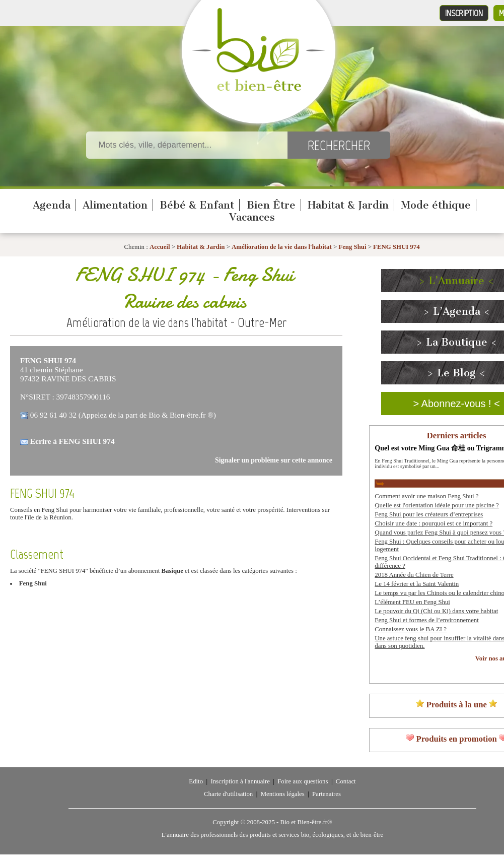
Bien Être (271, 205)
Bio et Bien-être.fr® (306, 822)
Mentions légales (283, 794)
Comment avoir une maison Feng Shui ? (426, 496)
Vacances (252, 217)
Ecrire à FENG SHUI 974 (73, 441)
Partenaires (327, 794)
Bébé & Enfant (197, 205)
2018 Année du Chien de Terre (414, 575)
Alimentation (115, 205)
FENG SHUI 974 (396, 247)
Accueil (160, 247)
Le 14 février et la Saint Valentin (417, 584)
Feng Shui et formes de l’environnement (426, 620)
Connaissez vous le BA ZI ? (411, 629)
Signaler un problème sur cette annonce (274, 460)
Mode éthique (436, 205)
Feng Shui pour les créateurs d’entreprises (429, 514)
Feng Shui (352, 247)
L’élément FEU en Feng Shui (412, 602)
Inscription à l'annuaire (240, 781)
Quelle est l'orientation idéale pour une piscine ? (437, 505)
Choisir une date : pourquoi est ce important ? (434, 523)
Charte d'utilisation (228, 794)
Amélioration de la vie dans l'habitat (282, 247)
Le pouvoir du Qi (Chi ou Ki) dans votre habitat (436, 611)
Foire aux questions (303, 781)
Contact (346, 781)
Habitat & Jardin (348, 205)
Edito (196, 781)
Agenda (52, 205)
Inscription (464, 13)
